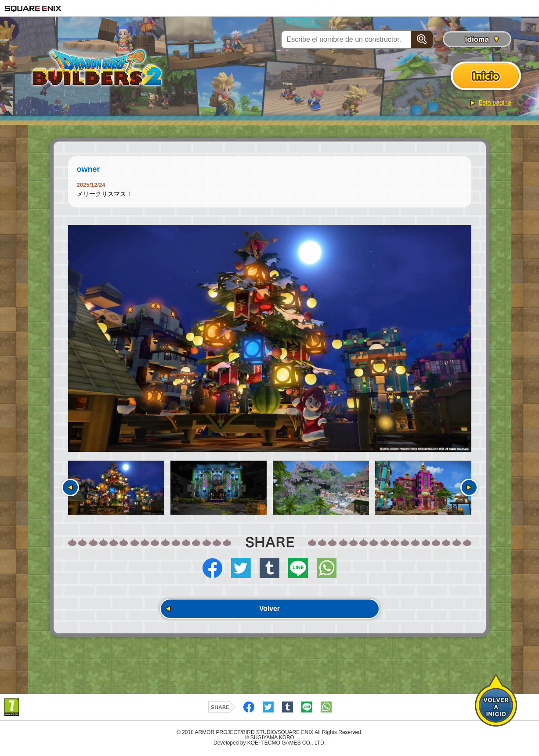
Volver (270, 609)
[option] (270, 338)
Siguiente (469, 487)
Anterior (70, 487)
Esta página (495, 102)
